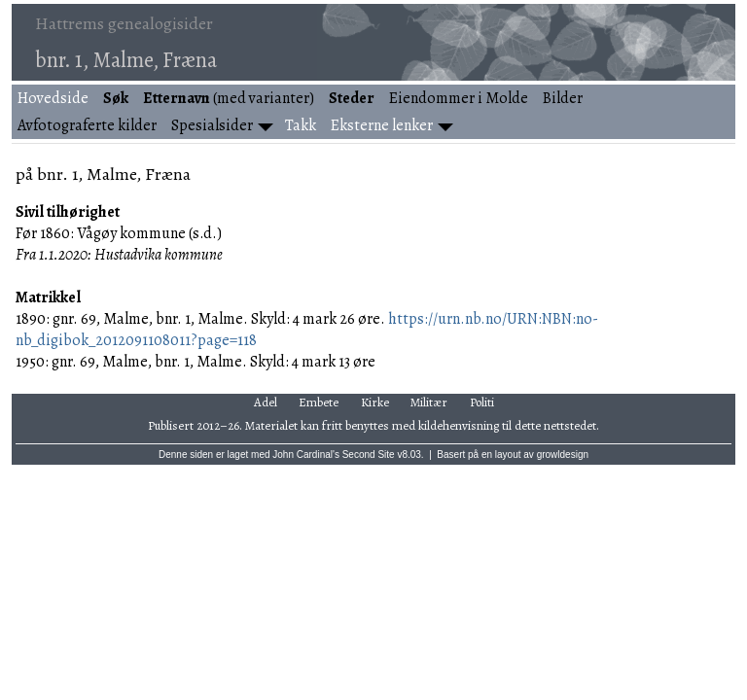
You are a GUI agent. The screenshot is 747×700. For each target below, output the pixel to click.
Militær (429, 402)
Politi (482, 402)
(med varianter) (229, 98)
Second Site (369, 455)
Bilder (563, 98)
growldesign (563, 455)
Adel (266, 402)
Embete (319, 402)
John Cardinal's (306, 455)
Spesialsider (212, 125)
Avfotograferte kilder (87, 125)
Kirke (375, 402)
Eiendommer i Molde (459, 98)
